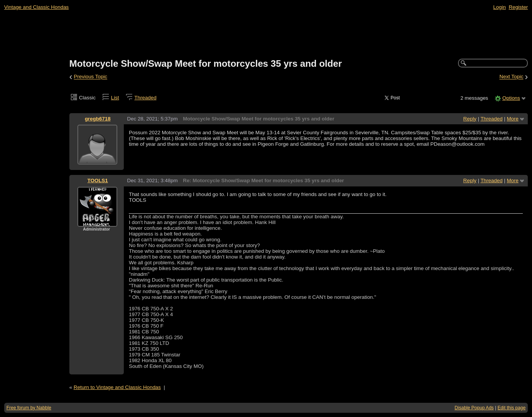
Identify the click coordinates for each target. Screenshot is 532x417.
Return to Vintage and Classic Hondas (117, 387)
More (513, 119)
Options (511, 98)
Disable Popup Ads (474, 408)
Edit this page (511, 408)
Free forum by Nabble (29, 408)
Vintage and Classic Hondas (37, 7)
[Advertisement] (266, 35)
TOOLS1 (98, 180)
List (115, 98)
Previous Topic (91, 77)
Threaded (146, 98)
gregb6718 (98, 119)
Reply (470, 119)
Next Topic (511, 77)
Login (500, 7)
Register (518, 7)
